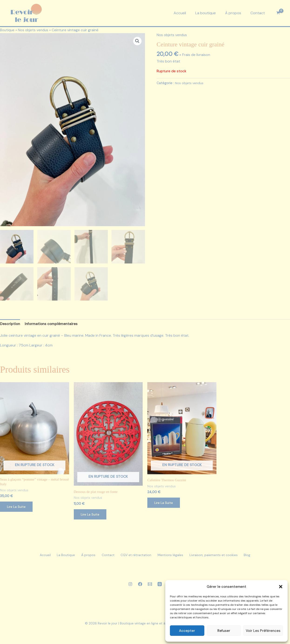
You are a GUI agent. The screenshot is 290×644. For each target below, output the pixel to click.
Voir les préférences (263, 631)
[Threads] (160, 586)
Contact (258, 13)
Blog (258, 557)
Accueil (180, 13)
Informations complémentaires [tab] (53, 325)
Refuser (224, 631)
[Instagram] (130, 586)
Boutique (8, 30)
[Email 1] (150, 586)
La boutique (206, 13)
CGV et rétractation (138, 557)
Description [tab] (10, 325)
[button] (281, 587)
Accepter (187, 631)
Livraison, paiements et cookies (221, 557)
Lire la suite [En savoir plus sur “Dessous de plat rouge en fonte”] (91, 516)
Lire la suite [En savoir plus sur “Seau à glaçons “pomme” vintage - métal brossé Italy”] (17, 509)
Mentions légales (175, 557)
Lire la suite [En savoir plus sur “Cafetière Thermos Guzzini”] (165, 504)
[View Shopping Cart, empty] (278, 13)
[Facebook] (140, 586)
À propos (233, 13)
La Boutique (58, 557)
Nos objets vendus (35, 30)
